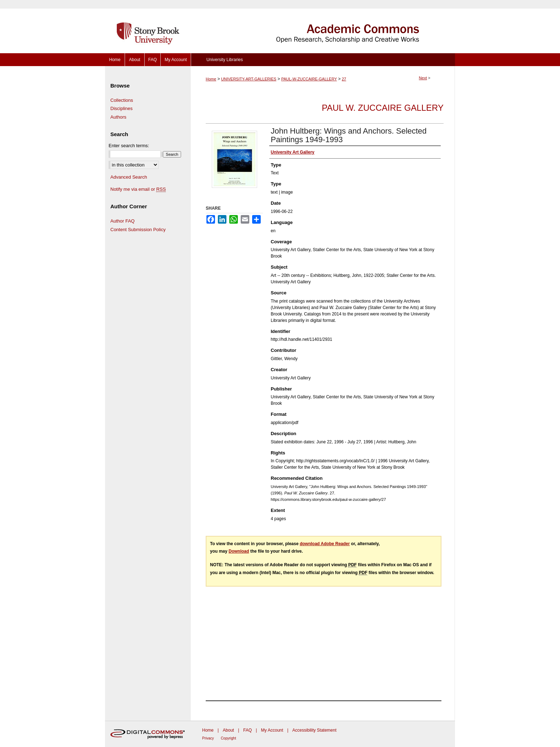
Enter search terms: (129, 146)
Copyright (228, 738)
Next (423, 78)
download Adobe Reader (325, 544)
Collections (122, 100)
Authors (118, 117)
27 (344, 79)
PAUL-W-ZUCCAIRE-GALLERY (309, 79)
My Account (272, 730)
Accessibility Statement (314, 730)
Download (239, 551)
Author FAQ (122, 221)
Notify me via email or (138, 189)
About (228, 730)
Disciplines (121, 108)
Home (211, 79)
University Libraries (225, 60)
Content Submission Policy (138, 230)
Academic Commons (323, 27)
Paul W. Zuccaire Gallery (383, 108)
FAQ (247, 730)
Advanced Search (129, 177)
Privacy (208, 738)
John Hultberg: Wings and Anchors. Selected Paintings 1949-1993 (349, 135)
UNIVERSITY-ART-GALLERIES (249, 79)
